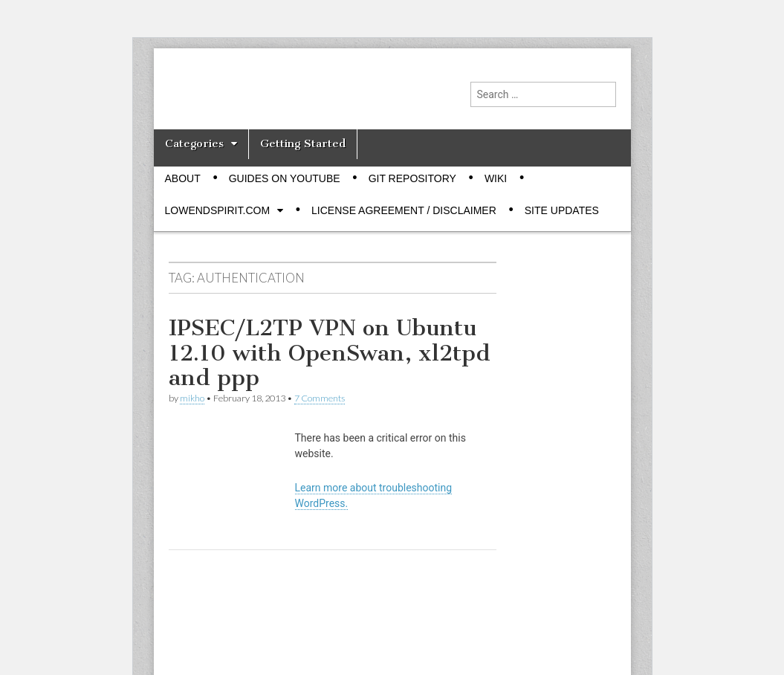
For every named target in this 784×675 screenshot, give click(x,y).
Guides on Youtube (285, 178)
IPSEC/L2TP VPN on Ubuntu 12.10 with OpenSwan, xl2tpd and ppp (330, 353)
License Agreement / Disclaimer (404, 210)
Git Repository (412, 178)
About (183, 178)
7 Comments (320, 398)
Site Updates (562, 210)
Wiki (496, 178)
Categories (194, 143)
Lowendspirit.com (218, 210)
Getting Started (303, 143)
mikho (192, 398)
